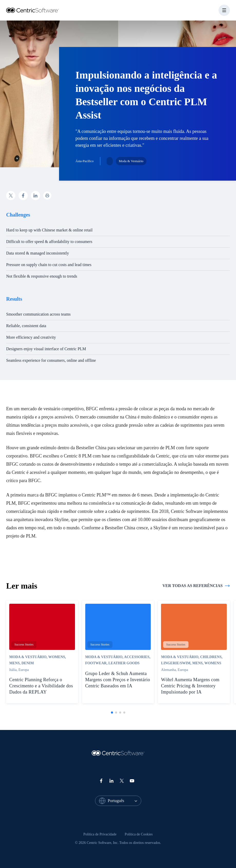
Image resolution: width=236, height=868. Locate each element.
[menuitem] (100, 834)
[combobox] (125, 801)
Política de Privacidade (100, 834)
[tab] (112, 713)
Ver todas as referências (196, 586)
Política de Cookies (139, 834)
